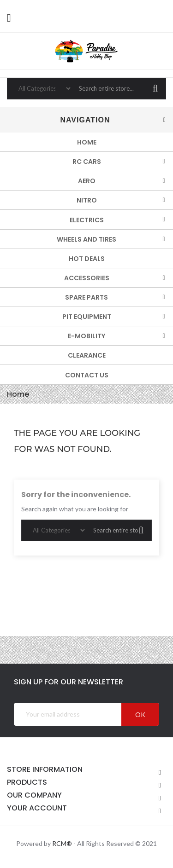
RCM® (62, 843)
